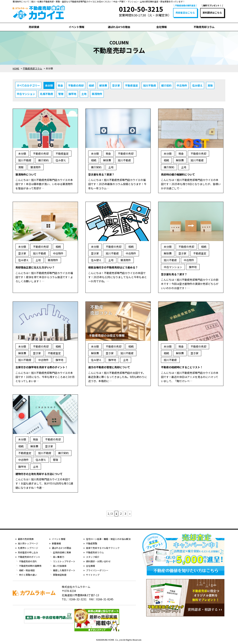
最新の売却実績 (26, 539)
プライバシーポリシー (97, 570)
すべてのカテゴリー (28, 85)
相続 (91, 85)
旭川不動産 (150, 85)
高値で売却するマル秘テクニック (103, 548)
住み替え (197, 85)
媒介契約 (166, 85)
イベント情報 (76, 27)
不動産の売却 (76, 85)
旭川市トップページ (28, 543)
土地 (84, 94)
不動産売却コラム (204, 27)
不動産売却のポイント (29, 557)
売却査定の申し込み (28, 552)
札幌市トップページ (28, 548)
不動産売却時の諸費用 (30, 566)
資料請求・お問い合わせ (98, 561)
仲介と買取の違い (28, 575)
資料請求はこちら (212, 13)
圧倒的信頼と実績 (62, 552)
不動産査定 (131, 85)
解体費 (103, 85)
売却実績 (34, 27)
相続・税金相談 (27, 570)
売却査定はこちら (185, 13)
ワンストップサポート (64, 561)
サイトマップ (93, 575)
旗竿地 (72, 94)
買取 (210, 85)
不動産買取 (92, 543)
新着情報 (56, 543)
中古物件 (182, 85)
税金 (60, 85)
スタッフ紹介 (93, 557)
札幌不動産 (47, 94)
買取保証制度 (60, 575)
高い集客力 (59, 557)
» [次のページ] (130, 514)
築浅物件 (97, 94)
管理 (61, 94)
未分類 (49, 85)
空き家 (116, 85)
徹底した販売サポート (64, 570)
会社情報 (162, 27)
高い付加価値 (60, 566)
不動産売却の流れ (28, 561)
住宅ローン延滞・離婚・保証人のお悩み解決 (108, 539)
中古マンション (26, 94)
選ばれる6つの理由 (119, 27)
